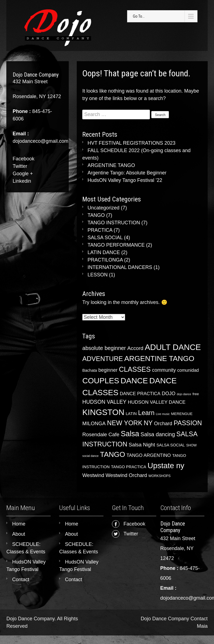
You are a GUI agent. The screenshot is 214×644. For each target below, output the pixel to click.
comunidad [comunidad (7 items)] (188, 370)
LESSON (98, 275)
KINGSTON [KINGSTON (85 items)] (103, 412)
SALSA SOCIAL (105, 238)
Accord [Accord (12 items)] (135, 348)
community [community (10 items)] (164, 370)
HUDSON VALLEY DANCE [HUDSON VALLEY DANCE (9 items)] (157, 402)
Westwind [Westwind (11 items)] (93, 475)
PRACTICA (100, 230)
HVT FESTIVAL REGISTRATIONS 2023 (131, 143)
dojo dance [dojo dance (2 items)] (184, 394)
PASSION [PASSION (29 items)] (188, 423)
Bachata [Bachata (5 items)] (90, 370)
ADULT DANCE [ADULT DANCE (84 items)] (173, 347)
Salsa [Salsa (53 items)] (130, 434)
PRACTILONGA (105, 260)
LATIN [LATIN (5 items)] (131, 414)
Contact (21, 580)
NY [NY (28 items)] (148, 423)
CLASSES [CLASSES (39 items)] (135, 369)
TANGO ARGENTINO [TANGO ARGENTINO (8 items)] (149, 455)
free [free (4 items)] (196, 394)
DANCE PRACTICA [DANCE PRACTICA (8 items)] (140, 394)
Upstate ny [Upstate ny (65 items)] (166, 466)
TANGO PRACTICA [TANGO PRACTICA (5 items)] (129, 467)
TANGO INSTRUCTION (114, 223)
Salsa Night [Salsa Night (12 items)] (142, 445)
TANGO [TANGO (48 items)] (113, 454)
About (19, 534)
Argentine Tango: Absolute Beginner (127, 173)
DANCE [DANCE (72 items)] (134, 381)
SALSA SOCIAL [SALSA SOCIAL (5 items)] (171, 445)
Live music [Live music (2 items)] (163, 414)
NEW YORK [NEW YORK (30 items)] (125, 423)
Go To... (139, 16)
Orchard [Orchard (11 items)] (163, 423)
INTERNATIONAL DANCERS (120, 267)
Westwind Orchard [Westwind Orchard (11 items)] (126, 475)
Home (19, 524)
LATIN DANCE (104, 252)
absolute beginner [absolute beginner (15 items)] (104, 348)
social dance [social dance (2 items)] (90, 456)
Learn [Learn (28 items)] (146, 413)
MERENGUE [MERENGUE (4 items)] (182, 414)
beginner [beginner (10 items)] (108, 370)
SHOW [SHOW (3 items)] (191, 445)
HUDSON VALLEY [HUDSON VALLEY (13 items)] (104, 402)
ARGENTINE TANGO (111, 165)
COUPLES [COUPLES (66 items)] (101, 381)
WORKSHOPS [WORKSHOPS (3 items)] (159, 476)
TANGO (96, 215)
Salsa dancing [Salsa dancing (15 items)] (158, 434)
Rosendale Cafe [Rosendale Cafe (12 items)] (101, 434)
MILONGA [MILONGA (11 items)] (94, 423)
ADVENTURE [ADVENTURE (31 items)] (102, 359)
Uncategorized (103, 208)
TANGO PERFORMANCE (116, 245)
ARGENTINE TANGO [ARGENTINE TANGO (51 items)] (159, 359)
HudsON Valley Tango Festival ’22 (125, 180)
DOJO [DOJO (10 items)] (169, 394)
